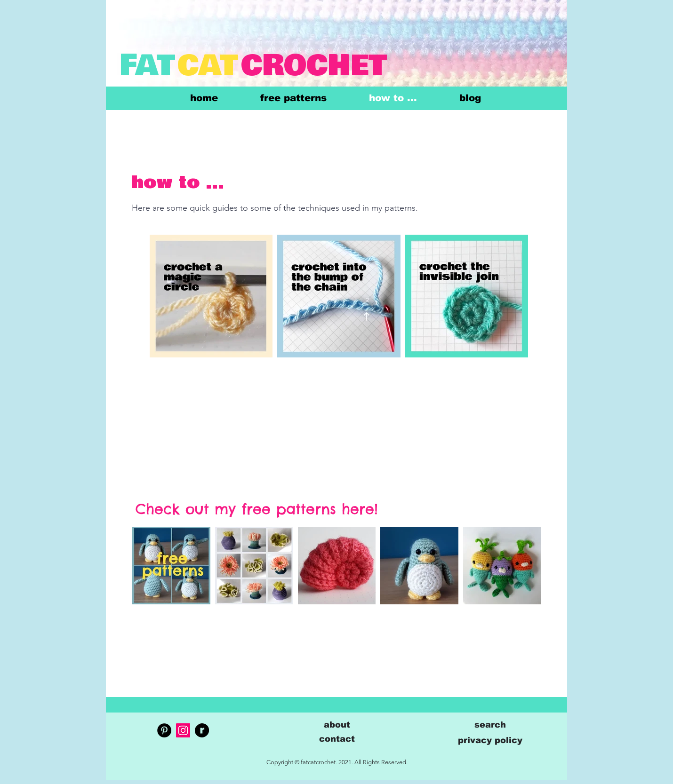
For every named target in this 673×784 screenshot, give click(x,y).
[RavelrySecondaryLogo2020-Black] (202, 730)
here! (360, 509)
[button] (337, 739)
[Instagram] (183, 730)
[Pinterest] (164, 730)
